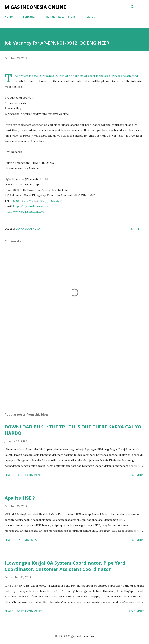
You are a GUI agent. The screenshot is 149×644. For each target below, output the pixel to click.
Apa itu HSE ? (20, 498)
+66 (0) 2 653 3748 (51, 201)
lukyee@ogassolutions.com (30, 206)
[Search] (133, 7)
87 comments (27, 540)
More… (91, 17)
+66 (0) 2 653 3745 (22, 201)
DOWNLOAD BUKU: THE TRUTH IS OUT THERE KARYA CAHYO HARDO (73, 430)
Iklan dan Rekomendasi (60, 17)
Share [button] (135, 229)
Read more (136, 475)
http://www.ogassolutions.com (25, 212)
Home (9, 17)
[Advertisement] (74, 373)
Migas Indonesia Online (35, 7)
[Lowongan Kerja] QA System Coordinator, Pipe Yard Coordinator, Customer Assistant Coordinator (65, 566)
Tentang (29, 17)
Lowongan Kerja (28, 229)
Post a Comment (29, 475)
